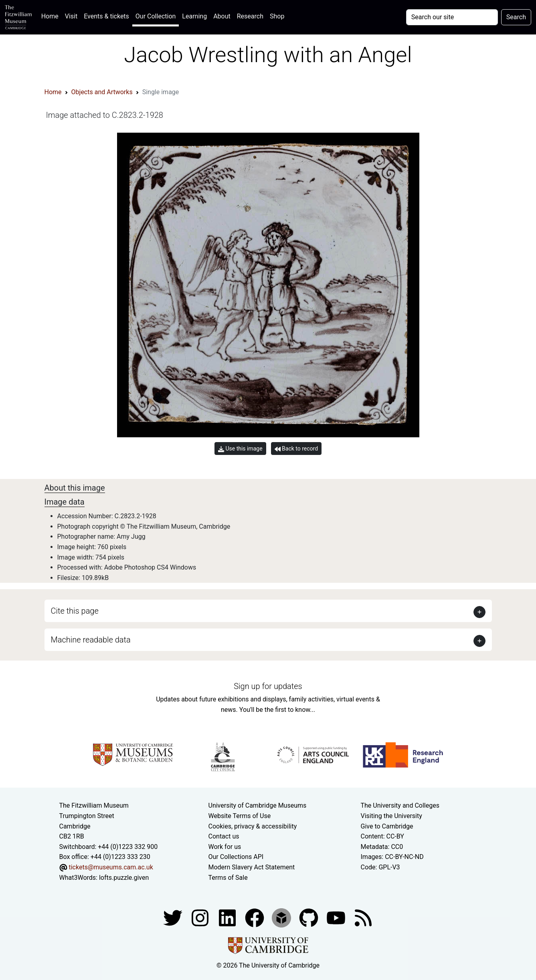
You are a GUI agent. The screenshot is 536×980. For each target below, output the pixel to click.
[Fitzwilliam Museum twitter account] (174, 917)
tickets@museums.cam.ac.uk (111, 867)
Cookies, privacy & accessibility (253, 826)
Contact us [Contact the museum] (224, 836)
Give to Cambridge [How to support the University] (387, 826)
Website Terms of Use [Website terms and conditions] (240, 816)
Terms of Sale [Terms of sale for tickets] (228, 878)
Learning (194, 16)
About (222, 16)
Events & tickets (106, 16)
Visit (71, 16)
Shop (277, 16)
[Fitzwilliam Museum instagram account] (201, 917)
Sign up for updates (268, 686)
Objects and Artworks (102, 92)
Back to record (296, 449)
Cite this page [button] (75, 611)
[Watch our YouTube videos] (337, 917)
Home (52, 15)
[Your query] (452, 17)
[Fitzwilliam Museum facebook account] (228, 917)
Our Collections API (236, 857)
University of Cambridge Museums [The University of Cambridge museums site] (258, 805)
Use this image (240, 449)
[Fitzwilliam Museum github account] (309, 917)
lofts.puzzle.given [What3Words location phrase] (124, 878)
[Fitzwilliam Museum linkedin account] (255, 917)
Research (250, 16)
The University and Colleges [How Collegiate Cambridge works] (400, 805)
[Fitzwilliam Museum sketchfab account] (282, 917)
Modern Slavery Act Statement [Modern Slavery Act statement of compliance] (252, 867)
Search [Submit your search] (516, 17)
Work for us (225, 847)
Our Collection (156, 16)
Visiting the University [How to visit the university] (391, 816)
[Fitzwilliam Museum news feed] (363, 917)
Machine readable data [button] (91, 640)
